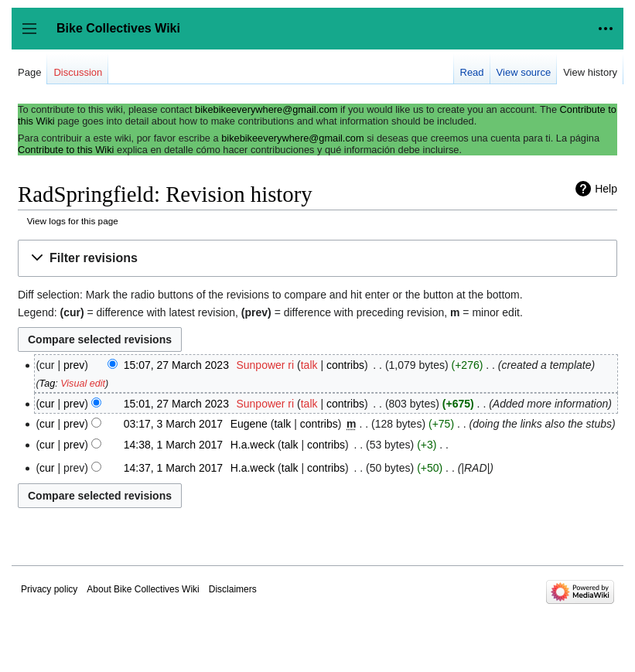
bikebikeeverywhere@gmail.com (266, 109)
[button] (317, 259)
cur (47, 404)
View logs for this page (73, 221)
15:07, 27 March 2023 (176, 365)
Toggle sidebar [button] (34, 36)
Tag (48, 384)
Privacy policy (49, 589)
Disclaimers (233, 589)
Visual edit (83, 384)
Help (606, 189)
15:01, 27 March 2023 (176, 404)
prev (74, 365)
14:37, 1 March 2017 (173, 468)
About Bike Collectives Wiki (143, 589)
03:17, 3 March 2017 (173, 424)
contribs (345, 365)
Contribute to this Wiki (66, 150)
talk (309, 365)
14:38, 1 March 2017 (173, 445)
